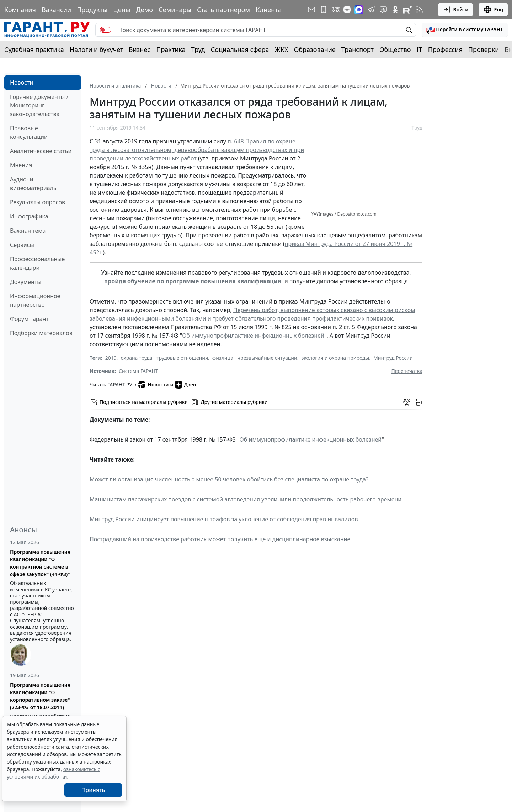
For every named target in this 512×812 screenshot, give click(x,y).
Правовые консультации (29, 132)
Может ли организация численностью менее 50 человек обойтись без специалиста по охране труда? (229, 479)
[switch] (106, 30)
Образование (315, 49)
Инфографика (29, 216)
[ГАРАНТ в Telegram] (371, 10)
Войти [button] (456, 10)
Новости (22, 83)
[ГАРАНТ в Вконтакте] (336, 10)
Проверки (484, 49)
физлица (223, 358)
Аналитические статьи (41, 151)
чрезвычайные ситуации (267, 358)
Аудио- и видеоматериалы (34, 184)
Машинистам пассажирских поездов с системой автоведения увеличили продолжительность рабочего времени (246, 499)
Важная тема (28, 231)
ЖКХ (282, 49)
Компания (20, 10)
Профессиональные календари (37, 263)
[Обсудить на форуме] (407, 402)
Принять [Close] (93, 790)
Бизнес (140, 49)
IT (420, 49)
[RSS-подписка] (420, 10)
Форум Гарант (29, 319)
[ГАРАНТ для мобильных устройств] (324, 10)
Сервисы (22, 245)
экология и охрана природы (335, 358)
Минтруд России (393, 358)
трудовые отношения (182, 358)
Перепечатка (407, 371)
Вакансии (56, 10)
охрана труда (137, 358)
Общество (395, 49)
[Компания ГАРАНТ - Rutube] (407, 10)
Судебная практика (34, 49)
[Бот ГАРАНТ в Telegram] (383, 10)
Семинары (175, 10)
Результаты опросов (38, 202)
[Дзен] (347, 10)
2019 (111, 358)
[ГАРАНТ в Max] (359, 10)
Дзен (185, 385)
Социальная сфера (240, 49)
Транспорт (358, 49)
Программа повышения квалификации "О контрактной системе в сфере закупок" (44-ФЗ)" (40, 563)
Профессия (445, 49)
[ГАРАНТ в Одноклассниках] (395, 10)
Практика (171, 49)
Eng (493, 10)
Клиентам (271, 10)
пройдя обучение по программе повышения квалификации (193, 281)
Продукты (92, 10)
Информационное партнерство (35, 300)
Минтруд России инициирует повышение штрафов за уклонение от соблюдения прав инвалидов (224, 519)
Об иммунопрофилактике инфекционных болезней (253, 336)
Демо (144, 10)
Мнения (21, 165)
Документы (26, 282)
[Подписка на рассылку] (311, 10)
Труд (198, 49)
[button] (465, 30)
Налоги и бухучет (97, 49)
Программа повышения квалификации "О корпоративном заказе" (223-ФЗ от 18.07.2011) (40, 696)
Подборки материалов (41, 333)
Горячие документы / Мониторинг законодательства (39, 105)
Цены (122, 10)
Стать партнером (223, 10)
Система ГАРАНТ (138, 371)
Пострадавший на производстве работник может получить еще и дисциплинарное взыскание (220, 539)
